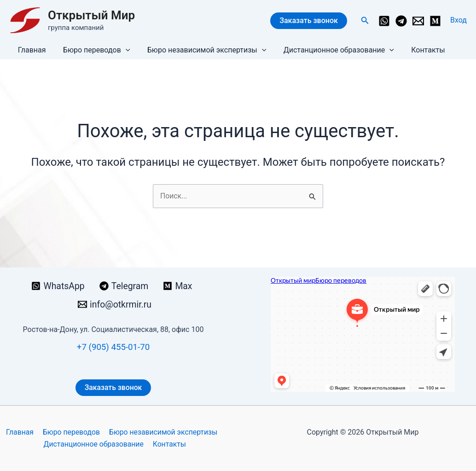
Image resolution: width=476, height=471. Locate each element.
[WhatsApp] (384, 21)
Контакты (417, 50)
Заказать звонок (309, 20)
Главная (31, 50)
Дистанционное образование (330, 50)
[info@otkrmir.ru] (418, 21)
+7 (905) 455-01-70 (113, 347)
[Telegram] (401, 21)
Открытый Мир (91, 15)
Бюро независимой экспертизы (200, 50)
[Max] (179, 286)
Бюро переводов (93, 50)
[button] (365, 20)
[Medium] (435, 21)
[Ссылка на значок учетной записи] (459, 20)
